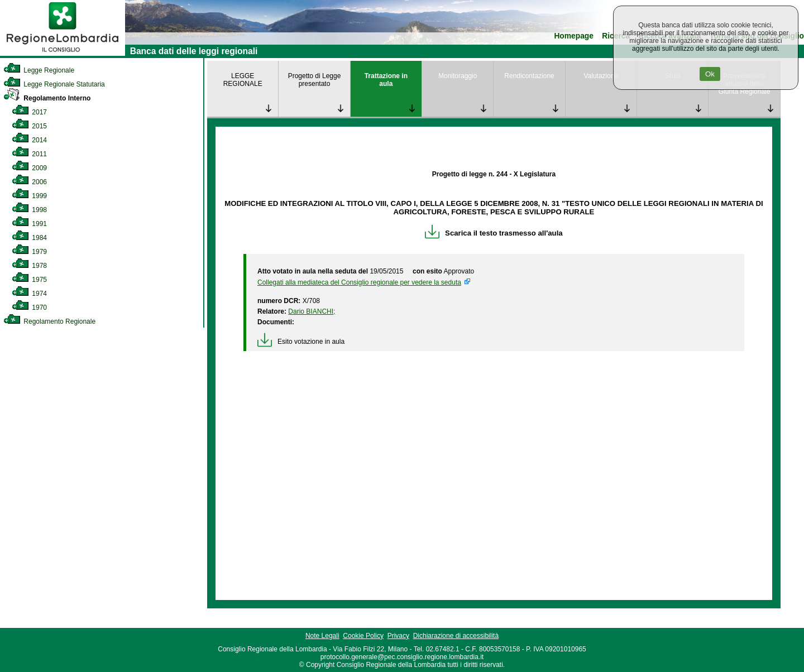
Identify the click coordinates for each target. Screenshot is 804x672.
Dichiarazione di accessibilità (456, 636)
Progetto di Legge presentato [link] (315, 80)
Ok (710, 74)
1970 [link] (29, 308)
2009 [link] (29, 168)
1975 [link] (29, 280)
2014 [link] (29, 140)
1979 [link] (29, 252)
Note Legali (322, 636)
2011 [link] (29, 154)
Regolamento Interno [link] (47, 98)
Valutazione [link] (601, 76)
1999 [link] (29, 196)
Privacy (398, 636)
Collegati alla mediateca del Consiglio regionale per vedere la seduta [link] (359, 282)
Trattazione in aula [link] (386, 80)
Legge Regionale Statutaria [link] (54, 84)
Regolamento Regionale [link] (49, 321)
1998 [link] (29, 210)
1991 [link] (29, 224)
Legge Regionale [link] (39, 70)
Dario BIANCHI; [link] (312, 311)
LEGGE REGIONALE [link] (243, 80)
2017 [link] (29, 112)
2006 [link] (29, 182)
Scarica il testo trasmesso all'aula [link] (494, 233)
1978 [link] (29, 266)
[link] (63, 54)
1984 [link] (29, 238)
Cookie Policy (363, 636)
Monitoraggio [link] (458, 76)
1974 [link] (29, 294)
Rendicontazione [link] (529, 76)
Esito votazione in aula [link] (301, 342)
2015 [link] (29, 126)
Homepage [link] (574, 36)
